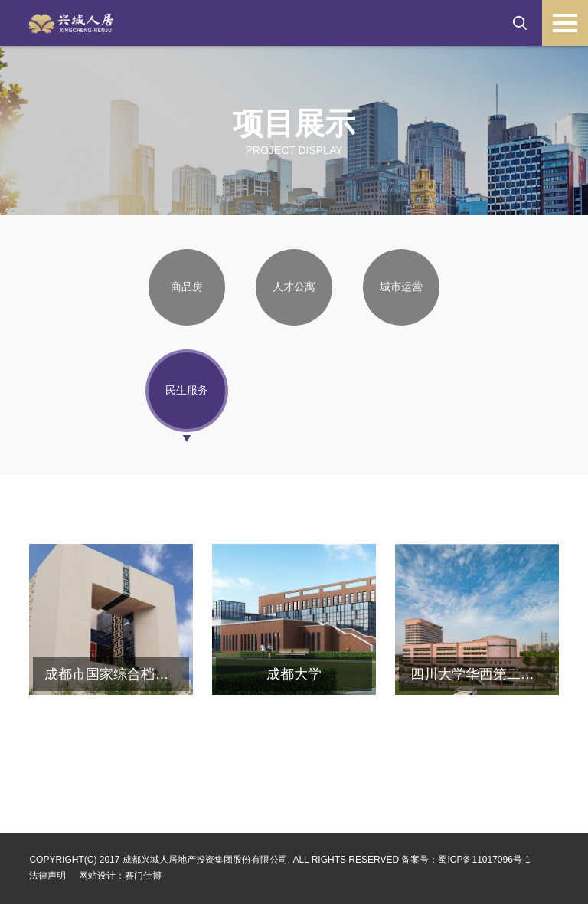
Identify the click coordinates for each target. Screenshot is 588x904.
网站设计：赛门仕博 (120, 876)
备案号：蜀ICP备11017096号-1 (465, 860)
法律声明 (47, 876)
